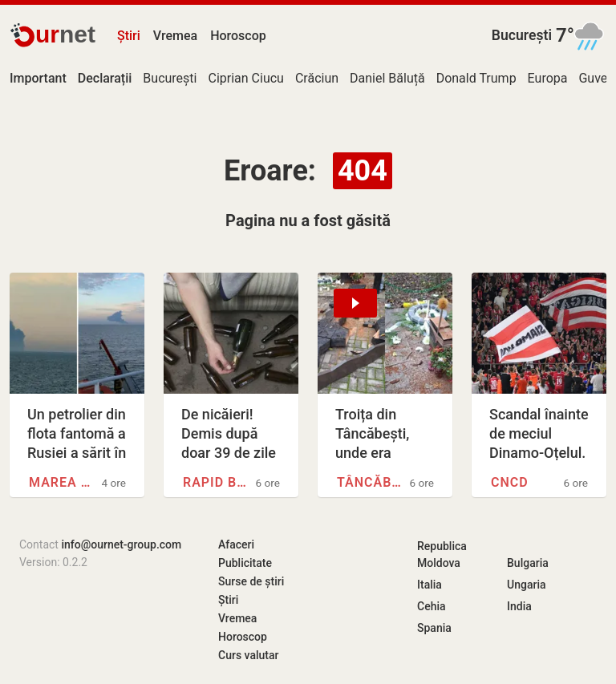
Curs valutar (248, 655)
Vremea (175, 36)
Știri (129, 36)
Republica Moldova (442, 554)
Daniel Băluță (387, 78)
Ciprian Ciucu (245, 78)
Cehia (432, 606)
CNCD (510, 482)
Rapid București (217, 482)
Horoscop (238, 36)
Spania (434, 628)
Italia (430, 585)
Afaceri (236, 544)
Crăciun (317, 78)
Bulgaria (528, 563)
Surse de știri (251, 581)
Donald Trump (476, 78)
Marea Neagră (63, 482)
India (519, 606)
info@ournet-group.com (121, 544)
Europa (548, 78)
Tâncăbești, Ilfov (371, 482)
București (522, 35)
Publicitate (245, 563)
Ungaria (527, 585)
